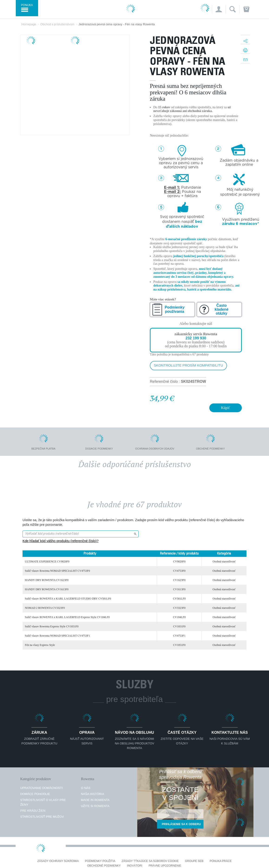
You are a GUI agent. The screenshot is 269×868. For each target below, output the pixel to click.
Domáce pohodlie (35, 794)
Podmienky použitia (100, 861)
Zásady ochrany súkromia (58, 861)
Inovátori (135, 866)
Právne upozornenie (165, 866)
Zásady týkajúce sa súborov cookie (150, 861)
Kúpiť (226, 408)
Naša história (92, 794)
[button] (219, 9)
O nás (85, 788)
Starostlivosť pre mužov (42, 817)
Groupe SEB (194, 861)
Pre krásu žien (33, 811)
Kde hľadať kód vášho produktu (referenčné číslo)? (61, 541)
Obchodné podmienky (104, 866)
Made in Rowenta (95, 800)
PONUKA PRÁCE (221, 861)
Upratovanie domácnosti (41, 788)
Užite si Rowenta (95, 806)
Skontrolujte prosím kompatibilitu (188, 365)
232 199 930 (196, 338)
